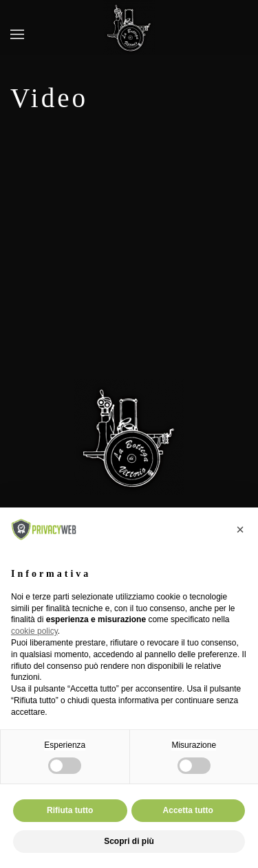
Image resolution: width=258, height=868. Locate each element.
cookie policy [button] (34, 631)
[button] (17, 34)
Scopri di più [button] (129, 841)
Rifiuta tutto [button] (70, 810)
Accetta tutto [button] (188, 810)
